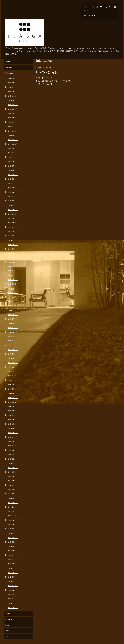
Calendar (9, 619)
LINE (8, 636)
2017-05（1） (13, 367)
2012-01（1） (13, 599)
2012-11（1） (13, 568)
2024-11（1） (13, 131)
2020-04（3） (13, 262)
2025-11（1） (13, 96)
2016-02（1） (13, 411)
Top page (9, 67)
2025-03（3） (13, 118)
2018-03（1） (13, 336)
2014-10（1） (13, 472)
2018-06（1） (13, 323)
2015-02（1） (13, 459)
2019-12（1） (13, 275)
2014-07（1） (13, 485)
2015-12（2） (13, 420)
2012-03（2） (13, 594)
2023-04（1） (13, 175)
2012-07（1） (13, 581)
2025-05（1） (13, 109)
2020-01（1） (13, 271)
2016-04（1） (13, 406)
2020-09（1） (13, 249)
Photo (8, 614)
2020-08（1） (13, 253)
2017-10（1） (13, 350)
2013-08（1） (13, 529)
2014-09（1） (13, 476)
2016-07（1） (13, 398)
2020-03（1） (13, 266)
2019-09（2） (13, 284)
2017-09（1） (13, 354)
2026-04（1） (13, 78)
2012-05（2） (13, 586)
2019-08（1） (13, 288)
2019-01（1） (13, 306)
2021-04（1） (13, 231)
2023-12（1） (13, 157)
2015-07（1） (13, 437)
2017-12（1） (13, 345)
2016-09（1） (13, 389)
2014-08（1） (13, 481)
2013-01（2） (13, 559)
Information (10, 73)
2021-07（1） (13, 227)
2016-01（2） (13, 415)
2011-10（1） (13, 608)
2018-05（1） (13, 328)
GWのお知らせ (47, 72)
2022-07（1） (13, 196)
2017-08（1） (13, 358)
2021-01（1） (13, 240)
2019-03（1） (13, 301)
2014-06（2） (13, 489)
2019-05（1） (13, 293)
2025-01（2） (13, 126)
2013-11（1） (13, 516)
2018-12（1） (13, 310)
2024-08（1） (13, 135)
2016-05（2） (13, 402)
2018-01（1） (13, 341)
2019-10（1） (13, 280)
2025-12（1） (13, 92)
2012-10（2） (13, 573)
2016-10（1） (13, 385)
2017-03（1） (13, 371)
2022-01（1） (13, 205)
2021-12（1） (13, 210)
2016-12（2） (13, 380)
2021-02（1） (13, 236)
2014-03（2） (13, 503)
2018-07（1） (13, 319)
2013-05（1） (13, 542)
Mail (7, 631)
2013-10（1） (13, 520)
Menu (8, 62)
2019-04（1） (13, 297)
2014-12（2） (13, 468)
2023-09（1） (13, 161)
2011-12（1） (13, 603)
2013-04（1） (13, 546)
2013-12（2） (13, 511)
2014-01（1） (13, 507)
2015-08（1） (13, 433)
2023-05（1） (13, 170)
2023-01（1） (13, 183)
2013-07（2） (13, 533)
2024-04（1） (13, 148)
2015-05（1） (13, 446)
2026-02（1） (13, 83)
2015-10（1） (13, 424)
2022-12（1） (13, 188)
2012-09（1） (13, 577)
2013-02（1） (13, 555)
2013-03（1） (13, 551)
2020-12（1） (13, 245)
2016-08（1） (13, 393)
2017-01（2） (13, 376)
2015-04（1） (13, 450)
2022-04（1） (13, 201)
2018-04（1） (13, 332)
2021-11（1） (13, 214)
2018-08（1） (13, 315)
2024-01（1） (13, 153)
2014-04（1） (13, 498)
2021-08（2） (13, 223)
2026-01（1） (13, 87)
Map (7, 625)
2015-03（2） (13, 454)
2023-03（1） (13, 179)
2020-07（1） (13, 258)
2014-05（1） (13, 494)
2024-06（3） (13, 144)
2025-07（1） (13, 105)
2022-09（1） (13, 192)
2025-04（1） (13, 113)
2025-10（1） (13, 100)
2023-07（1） (13, 166)
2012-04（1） (13, 590)
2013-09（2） (13, 524)
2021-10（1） (13, 218)
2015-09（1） (13, 428)
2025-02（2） (13, 122)
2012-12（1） (13, 564)
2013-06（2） (13, 538)
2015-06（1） (13, 441)
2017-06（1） (13, 363)
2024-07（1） (13, 140)
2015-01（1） (13, 463)
